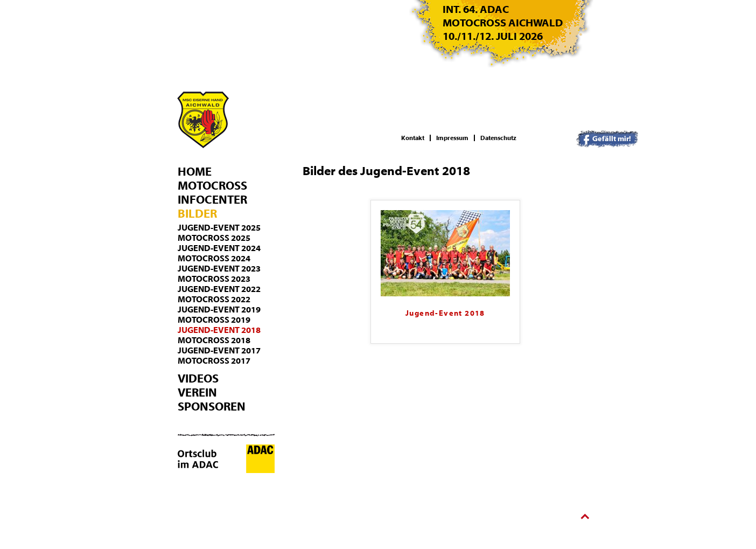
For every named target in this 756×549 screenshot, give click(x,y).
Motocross (212, 186)
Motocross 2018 (214, 340)
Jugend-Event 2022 (219, 289)
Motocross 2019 (214, 320)
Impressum (452, 138)
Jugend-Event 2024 (219, 248)
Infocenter (212, 200)
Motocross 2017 (214, 361)
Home (195, 172)
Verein (197, 393)
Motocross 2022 (214, 300)
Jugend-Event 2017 (219, 351)
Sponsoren (212, 407)
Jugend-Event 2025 (219, 228)
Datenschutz (498, 138)
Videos (198, 379)
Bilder (197, 214)
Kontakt (413, 138)
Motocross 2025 (214, 238)
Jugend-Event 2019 (219, 310)
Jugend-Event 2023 (219, 269)
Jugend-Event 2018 (219, 330)
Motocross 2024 (214, 259)
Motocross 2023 (214, 279)
